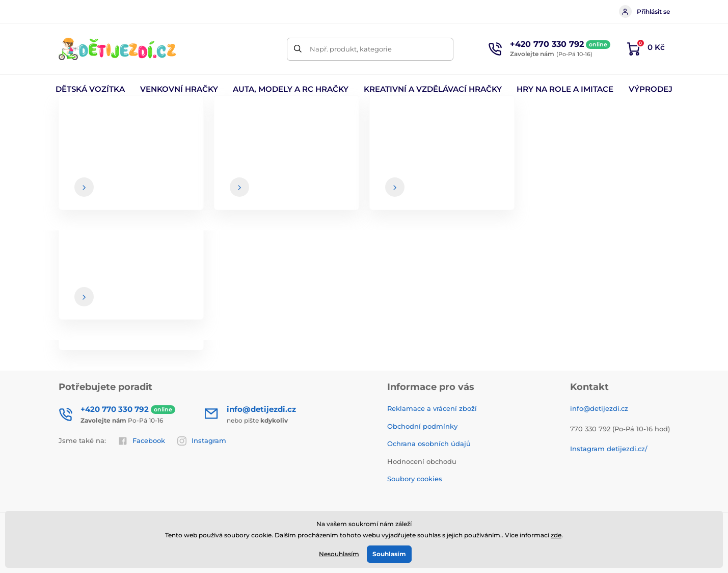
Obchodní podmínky (422, 426)
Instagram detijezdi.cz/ (609, 449)
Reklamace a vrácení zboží (432, 408)
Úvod (67, 120)
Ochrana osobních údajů (429, 444)
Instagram (202, 441)
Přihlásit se (644, 11)
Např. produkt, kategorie (351, 49)
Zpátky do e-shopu (364, 261)
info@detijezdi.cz (599, 408)
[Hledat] (298, 49)
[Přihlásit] (647, 318)
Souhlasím (389, 554)
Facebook (142, 441)
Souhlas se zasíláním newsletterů (412, 338)
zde (556, 535)
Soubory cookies (415, 479)
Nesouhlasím (339, 554)
